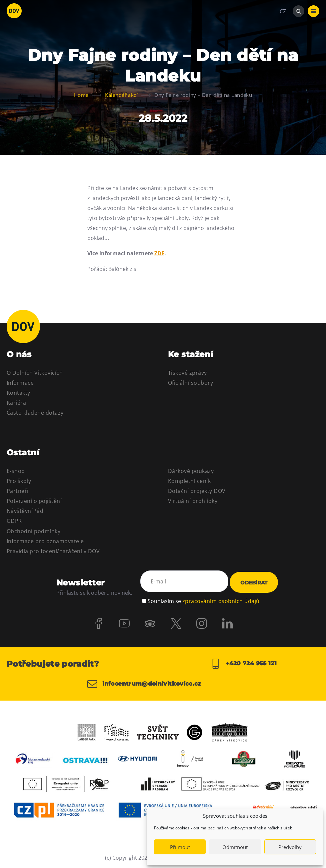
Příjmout (180, 847)
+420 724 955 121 (243, 664)
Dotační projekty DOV (197, 491)
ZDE (159, 253)
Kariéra (16, 403)
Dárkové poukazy (191, 471)
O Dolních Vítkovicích (35, 373)
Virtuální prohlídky (193, 501)
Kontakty (18, 393)
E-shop (16, 471)
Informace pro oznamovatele (45, 541)
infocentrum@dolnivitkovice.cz (147, 684)
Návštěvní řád (25, 511)
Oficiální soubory (190, 383)
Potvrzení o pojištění (34, 501)
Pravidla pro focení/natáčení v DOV (53, 551)
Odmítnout (235, 847)
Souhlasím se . (204, 599)
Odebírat (254, 583)
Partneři (18, 491)
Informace (20, 383)
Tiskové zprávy (187, 373)
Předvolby (290, 847)
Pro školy (19, 481)
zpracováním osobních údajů (221, 599)
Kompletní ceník (189, 481)
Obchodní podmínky (33, 531)
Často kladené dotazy (35, 413)
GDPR (14, 521)
